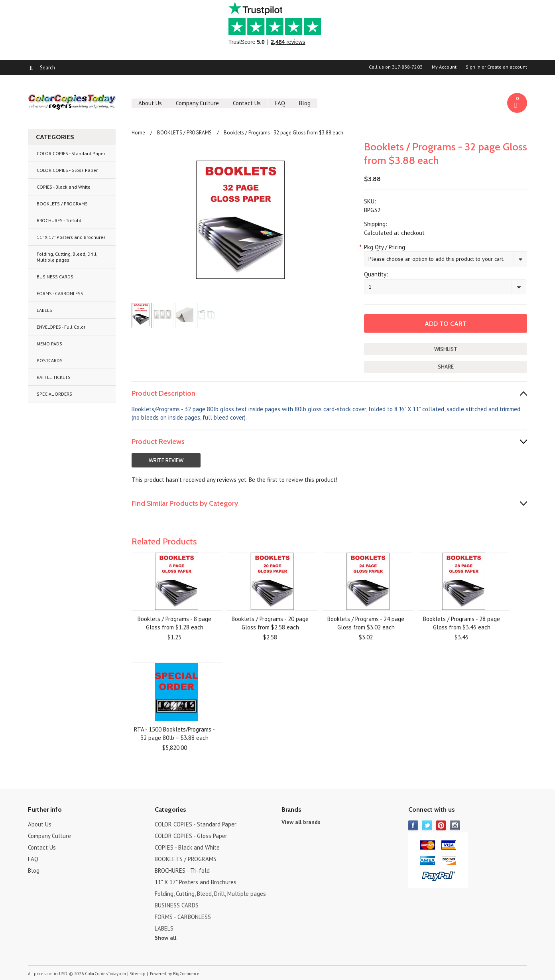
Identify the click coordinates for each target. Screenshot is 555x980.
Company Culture (197, 103)
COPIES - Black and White (64, 187)
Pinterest (441, 825)
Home (138, 133)
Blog (305, 103)
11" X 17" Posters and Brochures (71, 237)
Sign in (473, 67)
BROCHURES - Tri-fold (59, 220)
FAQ (280, 103)
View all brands (301, 822)
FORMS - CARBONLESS (60, 293)
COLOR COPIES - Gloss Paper (67, 170)
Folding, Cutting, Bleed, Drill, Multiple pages (67, 257)
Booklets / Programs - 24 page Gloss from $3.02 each (366, 623)
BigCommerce (186, 974)
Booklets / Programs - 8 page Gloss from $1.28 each (174, 623)
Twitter (427, 825)
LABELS (44, 310)
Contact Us (247, 103)
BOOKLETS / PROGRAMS (62, 204)
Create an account (507, 67)
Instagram (455, 825)
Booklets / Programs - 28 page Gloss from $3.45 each (462, 623)
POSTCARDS (50, 360)
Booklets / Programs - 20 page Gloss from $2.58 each (270, 623)
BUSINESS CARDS (55, 277)
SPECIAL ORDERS (54, 394)
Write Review (166, 460)
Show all (165, 938)
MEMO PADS (49, 344)
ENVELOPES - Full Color (61, 327)
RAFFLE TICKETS (54, 377)
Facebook (413, 825)
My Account (444, 67)
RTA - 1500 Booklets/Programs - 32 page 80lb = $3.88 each (174, 734)
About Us (150, 103)
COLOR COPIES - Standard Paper (71, 153)
